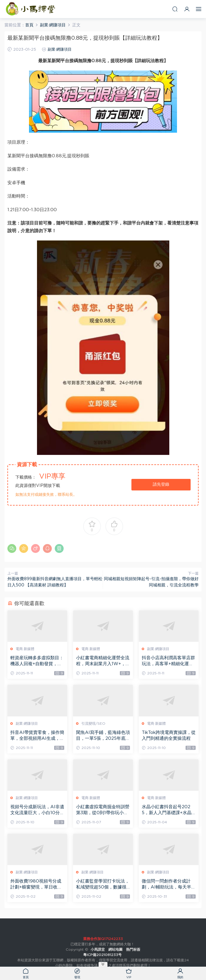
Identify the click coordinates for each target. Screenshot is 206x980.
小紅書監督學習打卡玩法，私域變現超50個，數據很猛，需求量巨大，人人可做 (103, 885)
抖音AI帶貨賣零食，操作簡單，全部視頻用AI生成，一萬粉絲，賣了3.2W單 (37, 736)
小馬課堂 (31, 9)
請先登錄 (161, 485)
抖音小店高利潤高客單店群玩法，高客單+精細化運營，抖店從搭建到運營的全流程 (168, 661)
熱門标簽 (133, 949)
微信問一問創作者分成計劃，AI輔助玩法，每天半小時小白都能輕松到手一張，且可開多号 (169, 885)
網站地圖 (115, 949)
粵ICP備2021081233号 (103, 955)
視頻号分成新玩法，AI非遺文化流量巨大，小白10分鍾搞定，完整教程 (37, 810)
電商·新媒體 (25, 649)
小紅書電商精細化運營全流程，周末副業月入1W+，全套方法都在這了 (103, 661)
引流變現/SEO (93, 724)
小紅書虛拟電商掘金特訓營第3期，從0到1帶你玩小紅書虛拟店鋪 (103, 810)
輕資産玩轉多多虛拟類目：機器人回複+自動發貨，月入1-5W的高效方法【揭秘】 (37, 661)
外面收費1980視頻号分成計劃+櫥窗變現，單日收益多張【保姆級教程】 (36, 885)
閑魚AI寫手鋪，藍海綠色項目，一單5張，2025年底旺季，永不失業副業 (103, 736)
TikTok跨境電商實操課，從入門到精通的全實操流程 (169, 736)
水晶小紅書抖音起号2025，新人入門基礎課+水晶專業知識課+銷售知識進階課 (168, 810)
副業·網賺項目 (60, 50)
